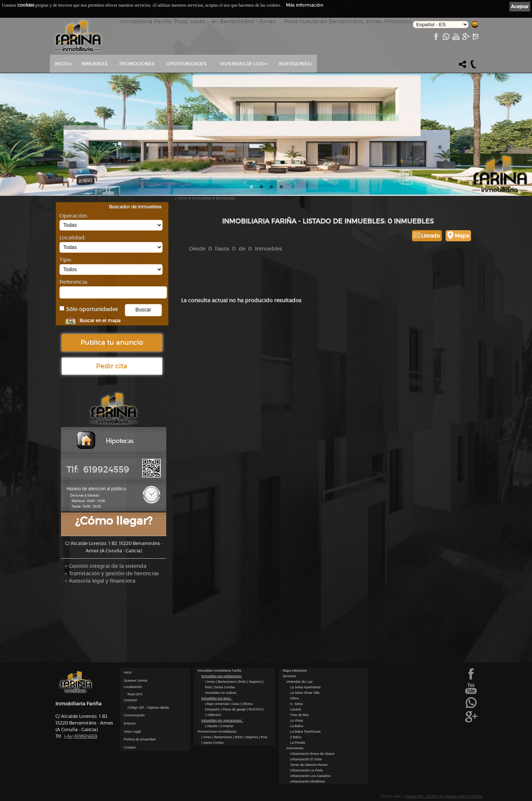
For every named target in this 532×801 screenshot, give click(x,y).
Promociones (137, 64)
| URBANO (213, 715)
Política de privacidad (140, 739)
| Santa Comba (224, 687)
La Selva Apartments (305, 687)
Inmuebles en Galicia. (221, 693)
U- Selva (296, 704)
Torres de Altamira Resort (309, 765)
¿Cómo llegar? (114, 521)
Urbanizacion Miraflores (308, 781)
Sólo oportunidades (92, 309)
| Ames (211, 682)
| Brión (242, 682)
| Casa (235, 704)
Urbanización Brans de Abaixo (312, 754)
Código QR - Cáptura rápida (148, 708)
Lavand (296, 709)
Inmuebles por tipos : (217, 698)
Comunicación (134, 715)
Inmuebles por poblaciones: (222, 676)
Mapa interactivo (295, 671)
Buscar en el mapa (100, 321)
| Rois (263, 737)
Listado (431, 236)
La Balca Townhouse (305, 732)
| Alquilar (212, 726)
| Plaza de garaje (234, 709)
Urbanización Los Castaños (310, 776)
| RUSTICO (255, 709)
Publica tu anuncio (112, 342)
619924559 (81, 736)
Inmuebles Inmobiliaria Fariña (219, 671)
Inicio (62, 64)
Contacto (130, 700)
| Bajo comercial (217, 704)
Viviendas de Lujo (243, 64)
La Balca (296, 726)
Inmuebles (94, 64)
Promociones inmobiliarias (217, 732)
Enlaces (130, 723)
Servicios (289, 676)
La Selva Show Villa (305, 693)
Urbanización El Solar (306, 759)
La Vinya (296, 720)
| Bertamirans (226, 682)
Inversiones (294, 64)
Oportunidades (186, 64)
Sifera (294, 698)
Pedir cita (112, 366)
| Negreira (255, 682)
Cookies (130, 747)
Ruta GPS (135, 694)
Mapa (462, 236)
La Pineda (298, 743)
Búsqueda (225, 198)
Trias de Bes (299, 715)
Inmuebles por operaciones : (222, 720)
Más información (305, 5)
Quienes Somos (136, 681)
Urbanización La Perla (306, 770)
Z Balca (296, 737)
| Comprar (226, 726)
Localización (133, 687)
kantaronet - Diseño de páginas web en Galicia (444, 796)
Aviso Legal (132, 732)
